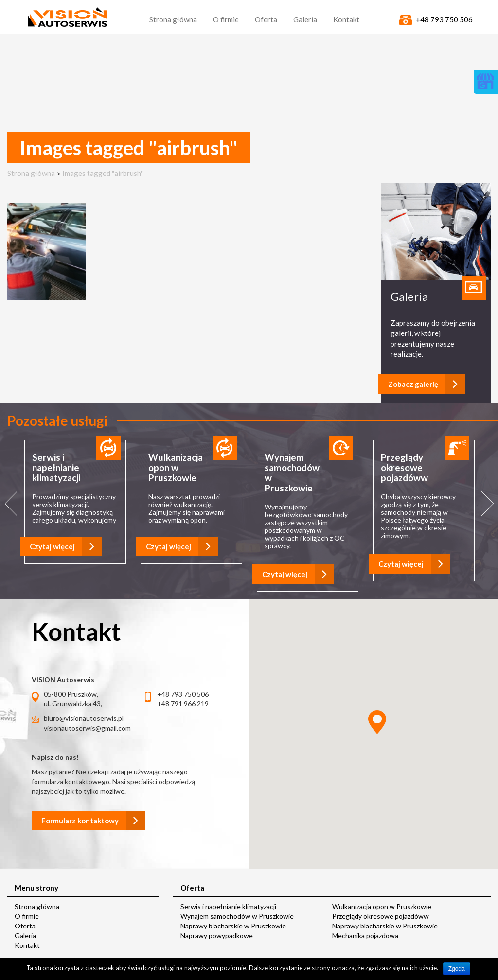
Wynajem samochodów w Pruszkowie (237, 916)
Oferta (25, 926)
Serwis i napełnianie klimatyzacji (228, 906)
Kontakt (27, 945)
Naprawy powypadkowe (217, 936)
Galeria (25, 936)
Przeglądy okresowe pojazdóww (381, 916)
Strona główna (31, 173)
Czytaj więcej (66, 546)
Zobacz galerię (427, 384)
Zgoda (457, 969)
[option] (75, 503)
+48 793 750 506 (444, 19)
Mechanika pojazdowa (365, 936)
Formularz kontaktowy (93, 821)
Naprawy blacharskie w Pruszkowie (233, 926)
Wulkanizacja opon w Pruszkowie (382, 906)
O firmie (27, 916)
